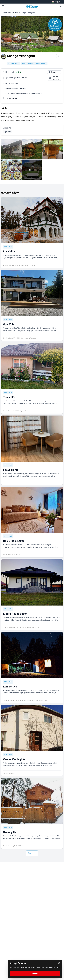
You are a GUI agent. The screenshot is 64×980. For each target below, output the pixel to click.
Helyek (16, 13)
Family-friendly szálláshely (34, 64)
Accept (35, 973)
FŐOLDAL (8, 13)
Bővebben (32, 853)
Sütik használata (54, 968)
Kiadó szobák (14, 64)
